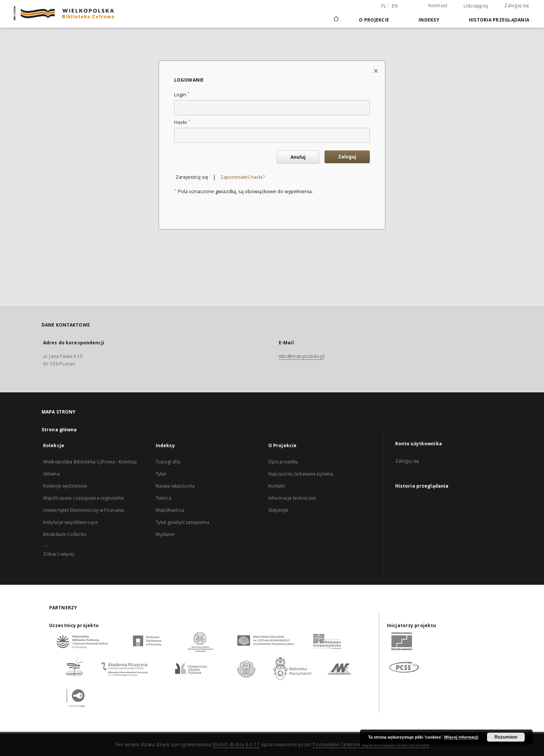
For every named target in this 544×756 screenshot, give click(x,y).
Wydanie (165, 534)
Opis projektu (283, 462)
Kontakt (277, 486)
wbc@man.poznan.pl (302, 356)
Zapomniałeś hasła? (243, 177)
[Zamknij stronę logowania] (376, 70)
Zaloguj (347, 157)
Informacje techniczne (292, 498)
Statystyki (278, 510)
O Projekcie (374, 20)
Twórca (164, 498)
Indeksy (429, 20)
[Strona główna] (336, 20)
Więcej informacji (461, 737)
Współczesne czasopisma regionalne (83, 498)
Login (182, 95)
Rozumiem (506, 737)
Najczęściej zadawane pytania (301, 474)
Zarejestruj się (192, 177)
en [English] (395, 6)
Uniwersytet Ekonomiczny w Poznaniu (84, 510)
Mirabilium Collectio (65, 534)
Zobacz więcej (59, 554)
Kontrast (438, 5)
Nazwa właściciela (175, 486)
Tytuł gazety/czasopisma (182, 522)
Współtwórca (170, 510)
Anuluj (298, 157)
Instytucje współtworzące (70, 522)
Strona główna (59, 430)
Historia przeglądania (499, 20)
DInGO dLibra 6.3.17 (236, 744)
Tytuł (161, 474)
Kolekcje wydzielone (65, 486)
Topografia (168, 462)
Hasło (182, 122)
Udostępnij (476, 6)
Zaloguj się (517, 5)
